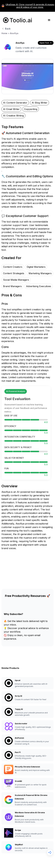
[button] (49, 20)
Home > (5, 33)
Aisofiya (14, 33)
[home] (17, 20)
